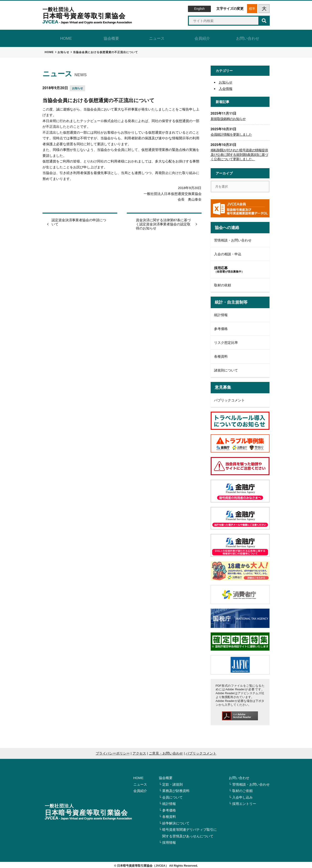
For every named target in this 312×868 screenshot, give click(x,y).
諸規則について (226, 369)
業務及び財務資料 (176, 789)
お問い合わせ (239, 776)
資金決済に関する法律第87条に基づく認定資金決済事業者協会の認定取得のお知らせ (163, 222)
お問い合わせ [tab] (247, 38)
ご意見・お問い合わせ (166, 751)
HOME (139, 776)
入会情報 (226, 87)
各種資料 (221, 355)
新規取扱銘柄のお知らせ (228, 117)
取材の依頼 (223, 283)
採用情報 (169, 841)
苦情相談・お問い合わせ (233, 238)
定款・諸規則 (172, 783)
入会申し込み (242, 795)
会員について (172, 795)
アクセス (139, 751)
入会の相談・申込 (228, 252)
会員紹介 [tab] (202, 38)
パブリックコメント (229, 398)
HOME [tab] (65, 38)
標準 (252, 9)
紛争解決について (176, 821)
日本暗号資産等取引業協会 (87, 16)
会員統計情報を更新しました (231, 133)
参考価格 (221, 327)
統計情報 (221, 313)
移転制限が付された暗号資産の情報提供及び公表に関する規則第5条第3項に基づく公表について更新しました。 (239, 153)
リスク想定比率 (226, 341)
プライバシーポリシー (113, 751)
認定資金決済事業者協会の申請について (79, 220)
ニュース (140, 783)
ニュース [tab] (156, 38)
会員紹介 (140, 789)
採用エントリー (244, 802)
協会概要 (166, 776)
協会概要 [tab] (111, 38)
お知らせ (77, 87)
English (200, 9)
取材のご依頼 (242, 789)
